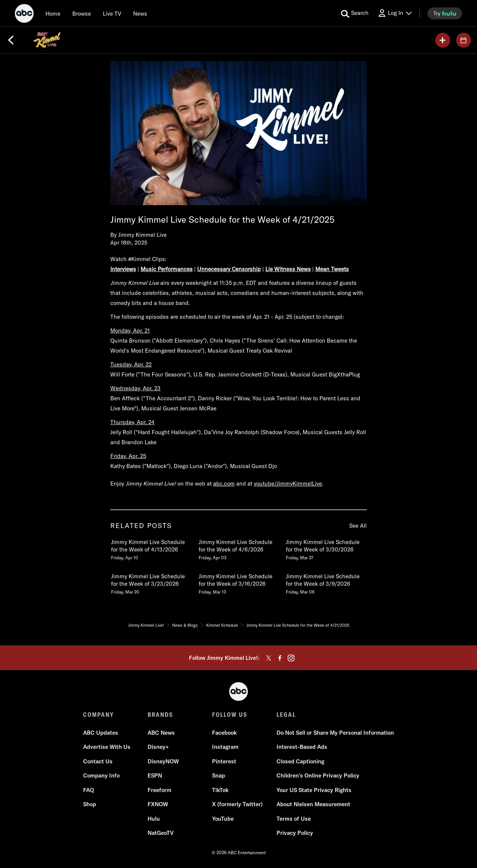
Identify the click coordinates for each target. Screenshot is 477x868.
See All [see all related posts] (358, 526)
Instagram (225, 747)
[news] (140, 13)
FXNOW (158, 804)
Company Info (101, 775)
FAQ (89, 790)
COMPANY (99, 715)
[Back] (11, 40)
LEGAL (286, 715)
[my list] (443, 40)
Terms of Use (294, 819)
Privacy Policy (295, 833)
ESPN (155, 775)
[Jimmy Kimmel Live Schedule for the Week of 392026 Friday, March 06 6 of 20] (326, 582)
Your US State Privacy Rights (314, 790)
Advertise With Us (107, 747)
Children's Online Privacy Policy (318, 775)
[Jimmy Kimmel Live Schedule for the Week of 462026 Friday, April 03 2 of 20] (238, 548)
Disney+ (158, 747)
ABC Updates (101, 733)
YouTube (223, 819)
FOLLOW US (230, 715)
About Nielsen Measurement (313, 804)
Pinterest (224, 761)
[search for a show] (355, 13)
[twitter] (269, 658)
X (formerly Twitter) (237, 804)
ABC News (161, 733)
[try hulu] (445, 13)
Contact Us (98, 761)
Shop (90, 804)
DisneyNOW (163, 761)
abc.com (224, 484)
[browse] (82, 13)
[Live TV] (112, 13)
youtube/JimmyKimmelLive (288, 484)
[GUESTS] (464, 40)
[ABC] (24, 15)
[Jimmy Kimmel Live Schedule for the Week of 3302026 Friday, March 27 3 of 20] (326, 548)
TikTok (220, 790)
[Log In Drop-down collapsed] (395, 13)
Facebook (224, 733)
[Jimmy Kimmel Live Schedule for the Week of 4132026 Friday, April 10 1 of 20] (151, 548)
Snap (219, 775)
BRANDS (160, 715)
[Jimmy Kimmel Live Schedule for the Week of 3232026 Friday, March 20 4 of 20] (151, 582)
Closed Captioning (300, 761)
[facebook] (280, 658)
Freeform (159, 790)
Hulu (154, 819)
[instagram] (291, 658)
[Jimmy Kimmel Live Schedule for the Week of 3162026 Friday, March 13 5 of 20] (238, 582)
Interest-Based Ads (302, 747)
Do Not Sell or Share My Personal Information (335, 733)
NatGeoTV (161, 833)
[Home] (53, 13)
